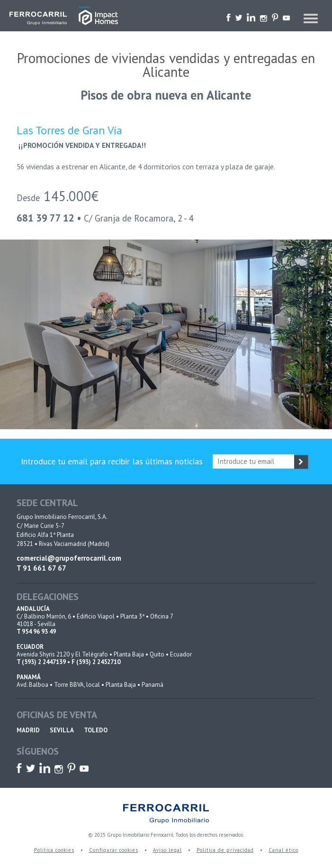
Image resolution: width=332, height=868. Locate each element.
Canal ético (283, 850)
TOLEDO (96, 730)
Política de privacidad (225, 850)
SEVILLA (62, 730)
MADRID (28, 730)
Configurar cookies (114, 850)
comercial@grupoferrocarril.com (69, 558)
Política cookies (54, 850)
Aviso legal (167, 850)
